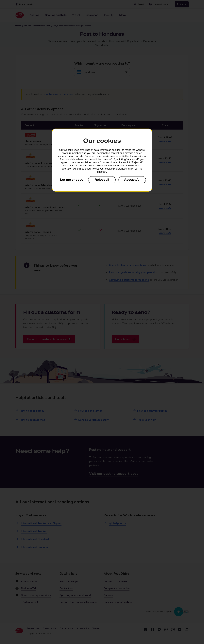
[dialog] (102, 160)
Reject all (102, 180)
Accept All (132, 180)
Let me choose (72, 180)
